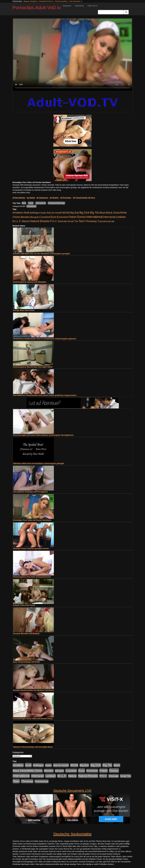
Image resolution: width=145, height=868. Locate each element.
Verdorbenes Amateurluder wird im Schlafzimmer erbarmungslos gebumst (45, 339)
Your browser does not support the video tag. (72, 55)
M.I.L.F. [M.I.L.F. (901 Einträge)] (17, 221)
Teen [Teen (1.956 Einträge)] (82, 221)
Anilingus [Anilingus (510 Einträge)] (35, 213)
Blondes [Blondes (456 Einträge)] (25, 217)
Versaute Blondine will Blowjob (26, 634)
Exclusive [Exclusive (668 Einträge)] (63, 217)
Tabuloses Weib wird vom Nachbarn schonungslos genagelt (38, 463)
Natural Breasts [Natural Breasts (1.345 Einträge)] (40, 221)
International (41, 203)
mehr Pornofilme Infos (21, 193)
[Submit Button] (126, 12)
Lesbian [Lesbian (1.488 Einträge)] (121, 217)
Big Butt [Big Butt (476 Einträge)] (75, 213)
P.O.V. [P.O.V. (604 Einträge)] (54, 221)
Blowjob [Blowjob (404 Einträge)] (35, 217)
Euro (24, 203)
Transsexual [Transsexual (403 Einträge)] (104, 221)
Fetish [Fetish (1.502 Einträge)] (72, 217)
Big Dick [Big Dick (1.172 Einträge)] (84, 213)
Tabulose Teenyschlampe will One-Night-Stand (33, 747)
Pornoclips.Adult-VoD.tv (37, 8)
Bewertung (79, 6)
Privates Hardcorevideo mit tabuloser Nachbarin (34, 690)
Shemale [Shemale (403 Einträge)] (62, 221)
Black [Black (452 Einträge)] (103, 213)
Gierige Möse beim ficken (24, 310)
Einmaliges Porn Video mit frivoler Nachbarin (32, 520)
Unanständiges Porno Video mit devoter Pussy (33, 719)
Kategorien (67, 6)
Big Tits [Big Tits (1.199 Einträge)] (95, 213)
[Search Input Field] (111, 12)
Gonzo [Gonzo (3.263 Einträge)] (81, 217)
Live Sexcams (75, 1)
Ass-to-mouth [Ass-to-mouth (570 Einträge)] (54, 213)
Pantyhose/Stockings (56, 203)
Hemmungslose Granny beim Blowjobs (30, 282)
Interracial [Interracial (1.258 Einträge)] (109, 217)
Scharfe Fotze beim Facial (24, 605)
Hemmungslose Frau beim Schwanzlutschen (32, 577)
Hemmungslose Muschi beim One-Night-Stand (33, 367)
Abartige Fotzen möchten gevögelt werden (31, 548)
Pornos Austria (61, 1)
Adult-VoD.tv (93, 6)
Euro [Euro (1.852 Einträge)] (53, 217)
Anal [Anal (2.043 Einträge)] (26, 212)
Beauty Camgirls (30, 1)
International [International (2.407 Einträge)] (94, 217)
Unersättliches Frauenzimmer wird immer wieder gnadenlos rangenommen (45, 395)
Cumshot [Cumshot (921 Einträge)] (45, 217)
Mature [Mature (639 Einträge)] (26, 221)
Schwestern (31, 206)
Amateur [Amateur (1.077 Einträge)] (18, 213)
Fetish (31, 203)
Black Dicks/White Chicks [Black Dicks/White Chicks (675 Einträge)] (28, 771)
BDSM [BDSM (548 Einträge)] (66, 213)
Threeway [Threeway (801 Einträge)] (91, 221)
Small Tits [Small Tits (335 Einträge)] (73, 221)
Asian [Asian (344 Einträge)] (43, 213)
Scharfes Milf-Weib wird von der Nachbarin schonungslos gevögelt (41, 254)
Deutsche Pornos (46, 1)
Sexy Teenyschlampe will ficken (26, 662)
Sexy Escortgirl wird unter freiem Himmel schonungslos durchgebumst (43, 435)
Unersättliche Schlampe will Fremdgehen (30, 492)
